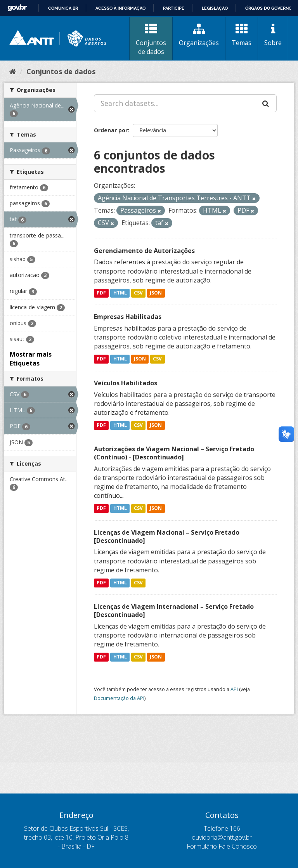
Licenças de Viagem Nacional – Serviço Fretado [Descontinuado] (167, 536)
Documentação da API (119, 698)
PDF (101, 293)
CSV (138, 293)
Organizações (199, 35)
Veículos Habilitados (126, 383)
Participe (174, 8)
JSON (156, 293)
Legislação (215, 8)
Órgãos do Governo (269, 8)
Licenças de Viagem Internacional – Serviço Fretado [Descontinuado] (174, 611)
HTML (120, 293)
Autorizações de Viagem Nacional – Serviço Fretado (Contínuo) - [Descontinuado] (174, 453)
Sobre (273, 35)
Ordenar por (111, 130)
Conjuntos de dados (151, 39)
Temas (242, 35)
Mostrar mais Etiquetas (31, 359)
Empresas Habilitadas (128, 317)
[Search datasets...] (175, 103)
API (234, 689)
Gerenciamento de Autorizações (144, 251)
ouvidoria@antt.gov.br (222, 837)
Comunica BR (63, 8)
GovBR (17, 8)
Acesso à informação (120, 8)
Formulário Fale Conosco (222, 846)
